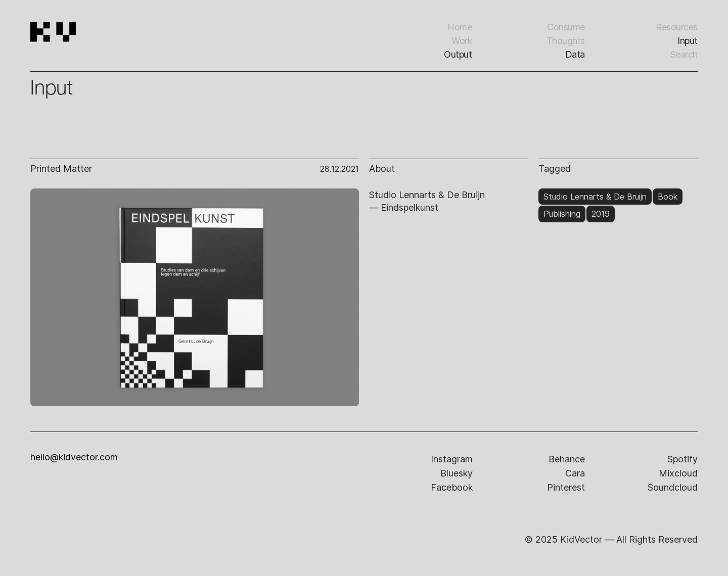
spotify (682, 459)
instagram (452, 459)
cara (575, 473)
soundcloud (673, 487)
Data (575, 54)
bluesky (457, 473)
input (688, 41)
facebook (452, 487)
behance (567, 459)
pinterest (566, 487)
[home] (82, 46)
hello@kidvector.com (74, 457)
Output (458, 54)
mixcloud (678, 473)
